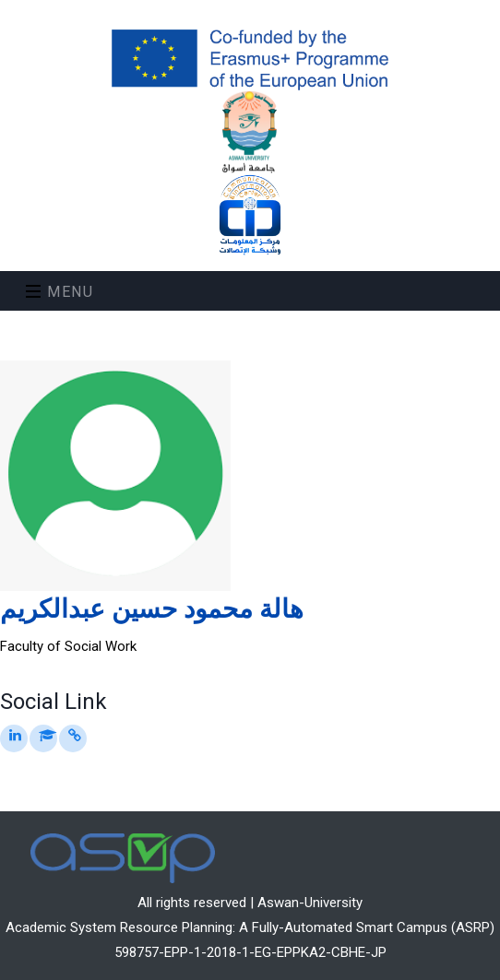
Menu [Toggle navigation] (60, 292)
